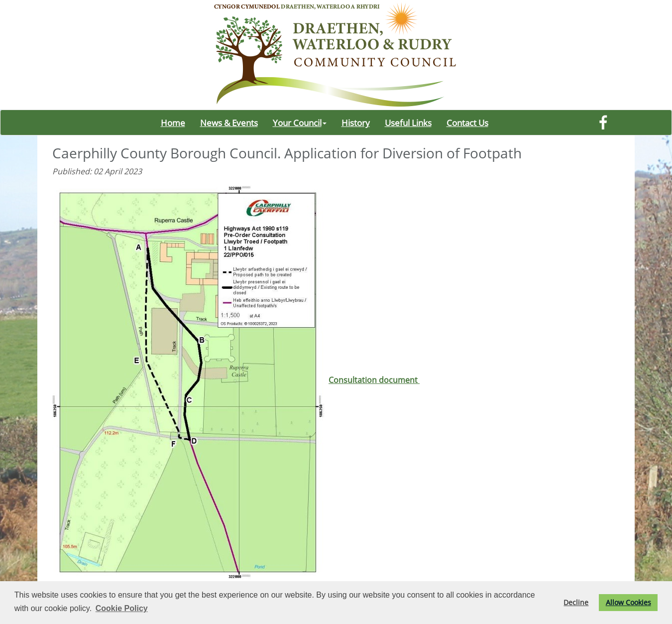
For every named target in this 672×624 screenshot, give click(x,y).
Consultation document (236, 380)
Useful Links (408, 123)
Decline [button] (576, 602)
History (356, 123)
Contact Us (467, 123)
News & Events (229, 123)
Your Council (300, 123)
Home (173, 123)
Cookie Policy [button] (122, 608)
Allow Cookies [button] (628, 602)
